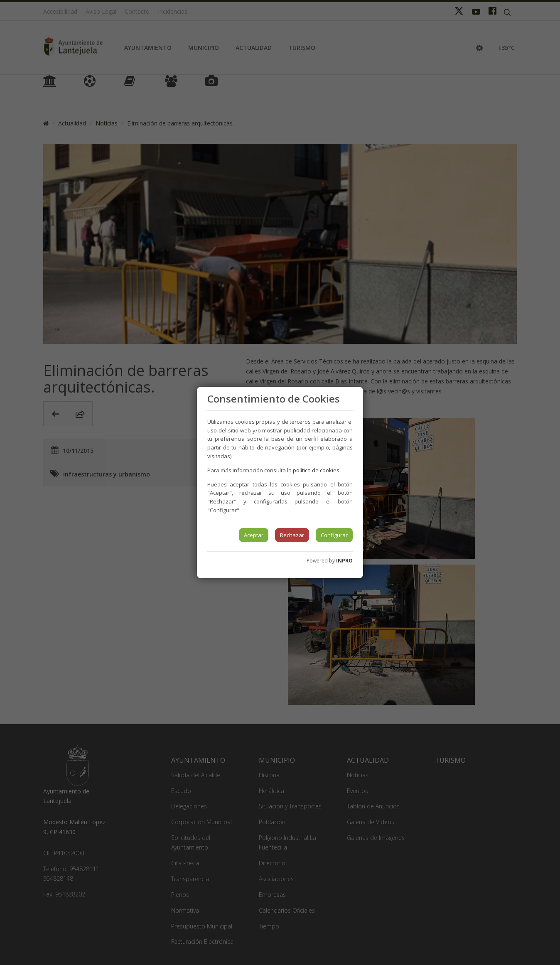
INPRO (344, 561)
